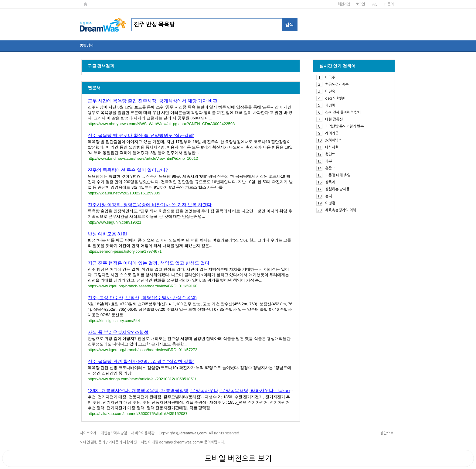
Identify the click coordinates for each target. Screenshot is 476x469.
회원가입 (343, 4)
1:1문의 (388, 4)
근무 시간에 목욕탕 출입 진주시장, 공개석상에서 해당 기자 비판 (153, 101)
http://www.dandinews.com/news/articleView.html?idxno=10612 (143, 158)
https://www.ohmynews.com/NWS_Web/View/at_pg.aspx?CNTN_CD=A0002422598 (161, 124)
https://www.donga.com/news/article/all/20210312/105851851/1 (143, 379)
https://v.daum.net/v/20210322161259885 (124, 193)
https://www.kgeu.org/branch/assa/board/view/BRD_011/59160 (143, 286)
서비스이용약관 (143, 433)
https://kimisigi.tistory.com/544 (114, 321)
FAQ (374, 4)
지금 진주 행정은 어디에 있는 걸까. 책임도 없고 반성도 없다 (149, 263)
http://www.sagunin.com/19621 (115, 222)
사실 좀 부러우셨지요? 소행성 (118, 332)
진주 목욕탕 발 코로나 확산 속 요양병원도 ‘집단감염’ (141, 135)
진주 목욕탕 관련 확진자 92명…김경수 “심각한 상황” (141, 361)
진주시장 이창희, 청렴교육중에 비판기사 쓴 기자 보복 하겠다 (150, 205)
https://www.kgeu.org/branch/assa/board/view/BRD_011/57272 (143, 350)
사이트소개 (88, 433)
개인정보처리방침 (114, 433)
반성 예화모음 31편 (107, 234)
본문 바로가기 (0, 0)
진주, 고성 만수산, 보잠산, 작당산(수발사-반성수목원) (142, 298)
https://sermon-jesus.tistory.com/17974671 (125, 251)
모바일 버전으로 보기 (238, 458)
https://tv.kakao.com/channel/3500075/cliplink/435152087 (138, 414)
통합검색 (87, 46)
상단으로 (387, 433)
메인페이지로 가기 (86, 4)
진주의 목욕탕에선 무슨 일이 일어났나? (128, 170)
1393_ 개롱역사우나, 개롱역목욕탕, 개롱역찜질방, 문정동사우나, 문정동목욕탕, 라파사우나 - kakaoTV (192, 390)
